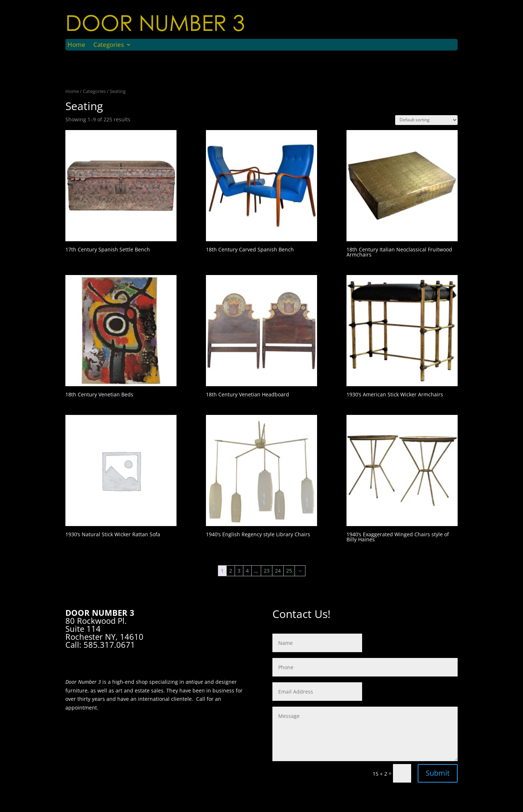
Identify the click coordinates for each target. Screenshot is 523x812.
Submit (438, 773)
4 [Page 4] (247, 571)
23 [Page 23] (267, 571)
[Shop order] (426, 120)
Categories (109, 45)
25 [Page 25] (289, 571)
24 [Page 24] (278, 571)
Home (76, 45)
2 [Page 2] (231, 571)
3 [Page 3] (239, 571)
